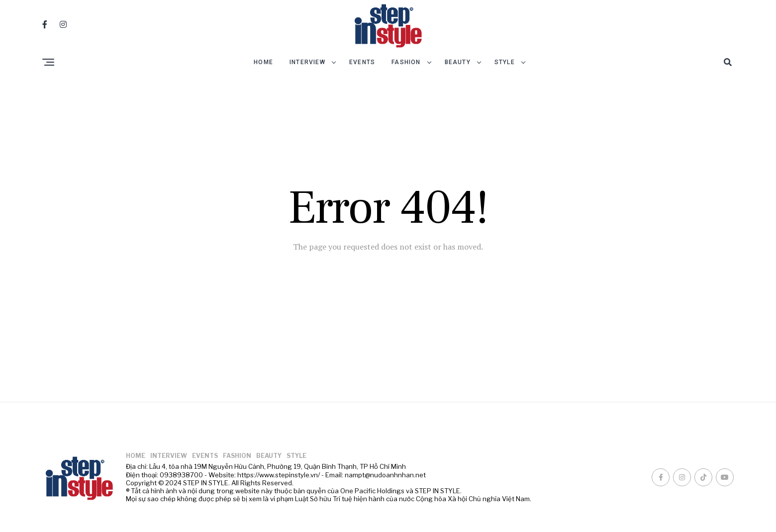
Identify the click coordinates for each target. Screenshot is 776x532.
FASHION (406, 62)
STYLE (505, 62)
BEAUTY (458, 62)
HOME (263, 62)
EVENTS (362, 62)
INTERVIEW (307, 62)
